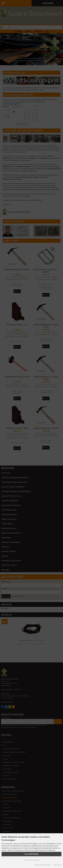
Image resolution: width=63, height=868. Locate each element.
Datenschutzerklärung (43, 865)
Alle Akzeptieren (31, 854)
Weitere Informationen (32, 860)
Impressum (57, 865)
